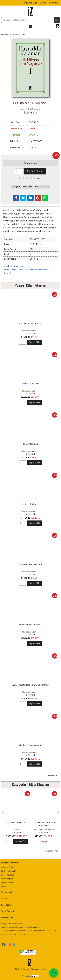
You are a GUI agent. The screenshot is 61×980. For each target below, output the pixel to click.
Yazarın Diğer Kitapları (31, 286)
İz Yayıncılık (30, 333)
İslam (26, 270)
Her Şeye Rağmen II (31, 504)
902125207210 (20, 934)
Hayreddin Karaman (30, 331)
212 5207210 (6, 934)
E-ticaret (26, 976)
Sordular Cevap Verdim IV (30, 323)
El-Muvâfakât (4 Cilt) (17, 823)
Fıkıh (21, 270)
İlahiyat (14, 270)
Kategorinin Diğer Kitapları (30, 785)
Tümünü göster (51, 775)
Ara (57, 20)
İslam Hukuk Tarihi (30, 384)
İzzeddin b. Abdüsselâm (44, 830)
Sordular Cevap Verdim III (31, 625)
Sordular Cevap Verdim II (30, 564)
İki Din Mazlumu (31, 444)
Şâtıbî (17, 830)
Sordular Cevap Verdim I (31, 745)
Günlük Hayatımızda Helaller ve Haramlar (31, 685)
